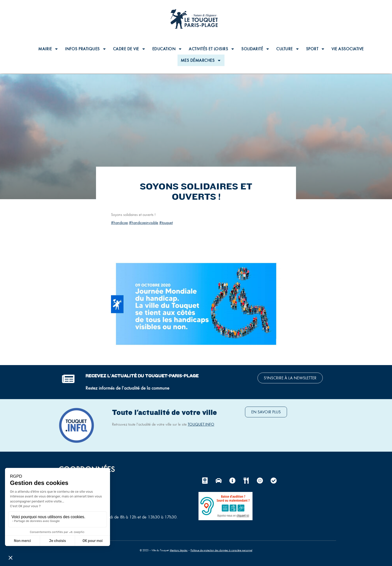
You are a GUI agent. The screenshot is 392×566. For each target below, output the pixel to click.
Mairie (48, 49)
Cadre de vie (129, 49)
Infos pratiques (86, 49)
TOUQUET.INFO (201, 424)
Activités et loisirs (212, 49)
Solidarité (255, 49)
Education (167, 49)
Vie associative (348, 49)
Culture (288, 49)
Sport (316, 49)
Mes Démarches (201, 60)
